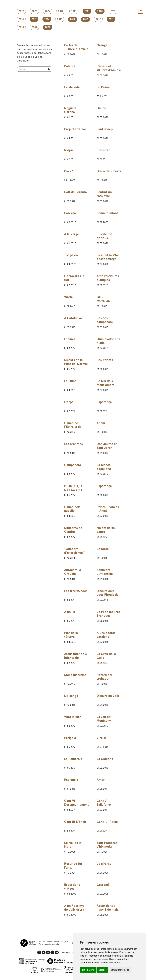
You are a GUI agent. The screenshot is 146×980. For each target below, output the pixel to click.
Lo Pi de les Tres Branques (108, 614)
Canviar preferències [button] (120, 970)
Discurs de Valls (108, 696)
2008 (48, 27)
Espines (70, 339)
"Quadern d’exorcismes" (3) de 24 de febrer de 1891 (74, 555)
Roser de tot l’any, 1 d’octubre (73, 868)
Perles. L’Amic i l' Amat (108, 509)
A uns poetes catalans (106, 635)
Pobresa (70, 213)
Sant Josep (105, 129)
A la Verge (72, 234)
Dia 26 (69, 171)
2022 (74, 11)
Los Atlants (105, 360)
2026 (21, 11)
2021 (87, 11)
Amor (101, 780)
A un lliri (70, 612)
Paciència (71, 780)
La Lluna (70, 381)
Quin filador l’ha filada (108, 341)
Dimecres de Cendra (73, 530)
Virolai (69, 297)
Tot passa (71, 255)
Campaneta (73, 465)
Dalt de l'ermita (75, 192)
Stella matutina (75, 675)
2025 (34, 11)
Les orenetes (73, 444)
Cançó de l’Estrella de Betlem (73, 427)
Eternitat (103, 150)
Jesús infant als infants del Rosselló (75, 658)
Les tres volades (76, 591)
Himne (101, 108)
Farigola (70, 738)
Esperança (104, 402)
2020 (100, 11)
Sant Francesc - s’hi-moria (108, 845)
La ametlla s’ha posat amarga (108, 257)
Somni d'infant (107, 213)
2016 (47, 19)
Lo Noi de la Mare (73, 845)
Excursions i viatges (73, 887)
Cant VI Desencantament (76, 803)
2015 (60, 19)
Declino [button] (102, 970)
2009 (34, 27)
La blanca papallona (104, 467)
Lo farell (103, 549)
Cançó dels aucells (72, 509)
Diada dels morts (109, 171)
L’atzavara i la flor (74, 278)
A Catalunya (73, 318)
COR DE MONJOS (103, 299)
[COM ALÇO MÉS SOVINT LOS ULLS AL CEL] (73, 492)
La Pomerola (73, 759)
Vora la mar (73, 717)
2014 (73, 19)
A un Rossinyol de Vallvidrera (75, 908)
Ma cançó (71, 696)
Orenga (102, 45)
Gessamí (103, 885)
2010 (21, 27)
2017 (34, 19)
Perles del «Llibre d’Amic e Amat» (76, 49)
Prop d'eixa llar (75, 129)
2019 (113, 11)
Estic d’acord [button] (88, 970)
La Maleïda (72, 87)
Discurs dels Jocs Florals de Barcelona (108, 595)
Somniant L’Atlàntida (105, 572)
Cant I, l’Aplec (107, 822)
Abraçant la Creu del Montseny (73, 574)
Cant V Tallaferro (104, 803)
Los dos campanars (105, 320)
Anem (101, 423)
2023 (61, 11)
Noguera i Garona (71, 110)
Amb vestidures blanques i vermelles (108, 280)
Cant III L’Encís (75, 822)
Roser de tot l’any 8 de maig (108, 908)
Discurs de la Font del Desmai (76, 362)
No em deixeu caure (107, 530)
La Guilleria (105, 759)
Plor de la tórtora (71, 635)
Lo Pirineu (104, 87)
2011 (111, 19)
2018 (21, 19)
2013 (85, 19)
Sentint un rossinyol (104, 194)
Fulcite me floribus (104, 236)
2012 (98, 19)
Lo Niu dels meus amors (105, 383)
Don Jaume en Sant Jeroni (107, 446)
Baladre (70, 66)
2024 (48, 11)
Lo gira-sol (105, 864)
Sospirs (69, 150)
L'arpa (69, 402)
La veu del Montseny (104, 719)
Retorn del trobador (104, 677)
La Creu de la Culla (106, 656)
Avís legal (66, 952)
